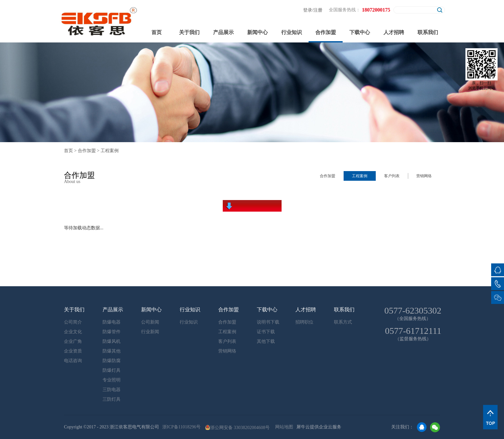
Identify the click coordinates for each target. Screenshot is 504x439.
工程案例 (110, 151)
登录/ (308, 10)
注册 (318, 10)
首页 (157, 32)
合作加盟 (87, 151)
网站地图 (283, 427)
